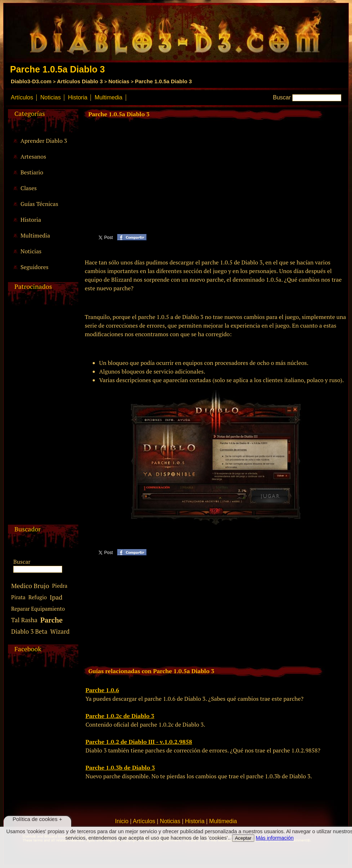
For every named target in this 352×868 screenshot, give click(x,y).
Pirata (18, 597)
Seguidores (34, 267)
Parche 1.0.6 (102, 690)
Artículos (22, 97)
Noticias (119, 81)
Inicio (122, 821)
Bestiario (32, 172)
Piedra (60, 586)
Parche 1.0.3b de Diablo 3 (120, 768)
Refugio (38, 597)
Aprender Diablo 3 (44, 141)
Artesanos (33, 156)
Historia (78, 97)
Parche (51, 620)
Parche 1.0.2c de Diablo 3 (120, 716)
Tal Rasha (24, 620)
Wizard (60, 631)
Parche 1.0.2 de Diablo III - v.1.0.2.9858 (139, 742)
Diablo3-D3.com (31, 81)
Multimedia (108, 97)
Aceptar (243, 838)
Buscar (282, 97)
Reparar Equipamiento (38, 609)
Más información (275, 838)
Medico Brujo (30, 586)
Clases (29, 188)
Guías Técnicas (39, 204)
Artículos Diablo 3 (80, 81)
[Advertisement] (42, 417)
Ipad (56, 597)
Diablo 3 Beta (29, 631)
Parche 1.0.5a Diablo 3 (163, 81)
